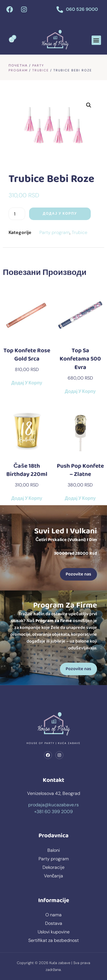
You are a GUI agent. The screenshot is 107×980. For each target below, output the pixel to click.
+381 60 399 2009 (53, 812)
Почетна (18, 65)
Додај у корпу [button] (27, 383)
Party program (54, 232)
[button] (96, 40)
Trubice (41, 70)
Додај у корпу (60, 214)
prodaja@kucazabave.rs (53, 805)
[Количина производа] (17, 214)
